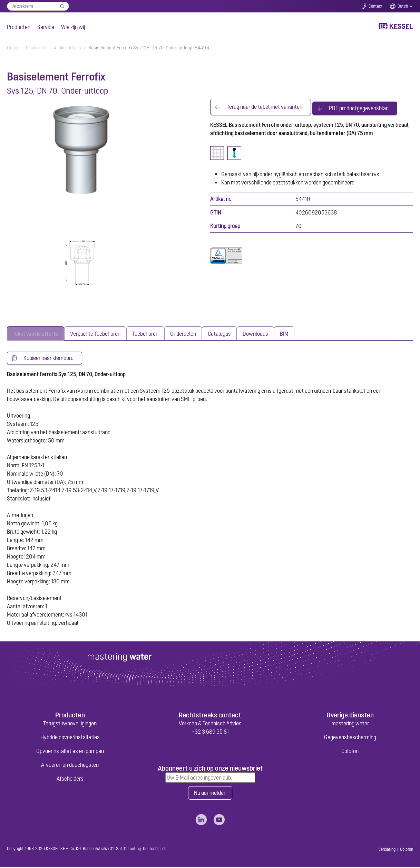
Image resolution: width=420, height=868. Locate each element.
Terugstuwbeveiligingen (70, 724)
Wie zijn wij (73, 27)
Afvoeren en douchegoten (70, 765)
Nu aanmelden (210, 793)
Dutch (403, 6)
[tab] (36, 333)
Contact (376, 6)
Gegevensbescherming (350, 737)
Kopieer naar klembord (48, 358)
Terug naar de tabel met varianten (265, 106)
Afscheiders (70, 779)
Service (46, 27)
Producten (19, 27)
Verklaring (387, 850)
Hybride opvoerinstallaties (70, 737)
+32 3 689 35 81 (210, 732)
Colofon (350, 751)
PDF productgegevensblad (359, 106)
